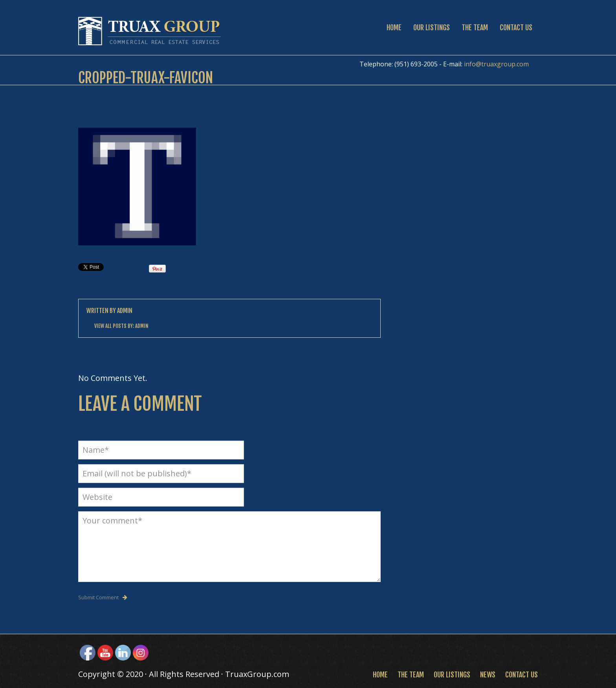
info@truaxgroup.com (496, 64)
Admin (125, 311)
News (488, 675)
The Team (475, 27)
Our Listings (432, 27)
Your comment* (229, 547)
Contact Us (516, 27)
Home (394, 27)
